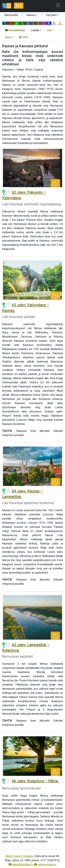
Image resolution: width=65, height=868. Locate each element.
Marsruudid (11, 15)
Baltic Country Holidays (20, 856)
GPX (24, 37)
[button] (32, 16)
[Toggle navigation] (58, 5)
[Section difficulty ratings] (6, 193)
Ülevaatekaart (15, 30)
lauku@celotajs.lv (21, 864)
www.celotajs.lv (45, 864)
